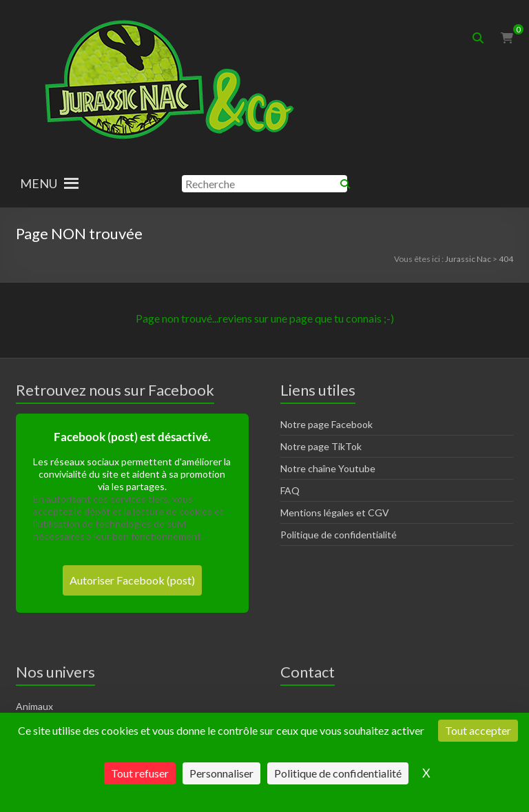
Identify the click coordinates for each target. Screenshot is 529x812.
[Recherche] (264, 184)
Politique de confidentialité (339, 535)
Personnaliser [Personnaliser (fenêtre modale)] (221, 773)
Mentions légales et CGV (335, 512)
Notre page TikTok (321, 446)
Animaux (34, 706)
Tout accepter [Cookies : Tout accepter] (478, 730)
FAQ (290, 490)
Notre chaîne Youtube (328, 468)
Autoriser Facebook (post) (132, 580)
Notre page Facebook (326, 424)
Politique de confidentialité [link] (338, 773)
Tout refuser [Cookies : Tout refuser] (140, 773)
